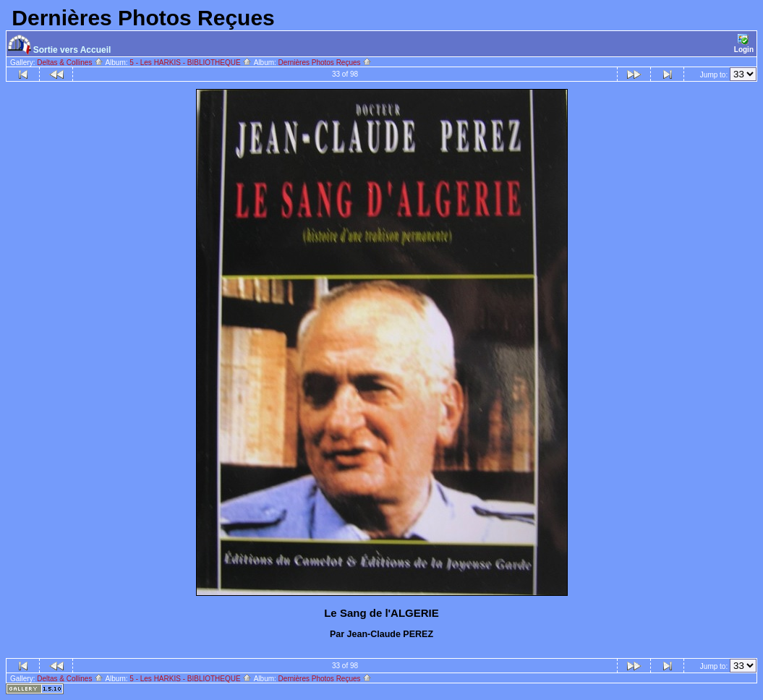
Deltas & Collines (70, 63)
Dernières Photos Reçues (325, 63)
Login (744, 44)
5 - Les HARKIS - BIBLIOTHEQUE (191, 63)
